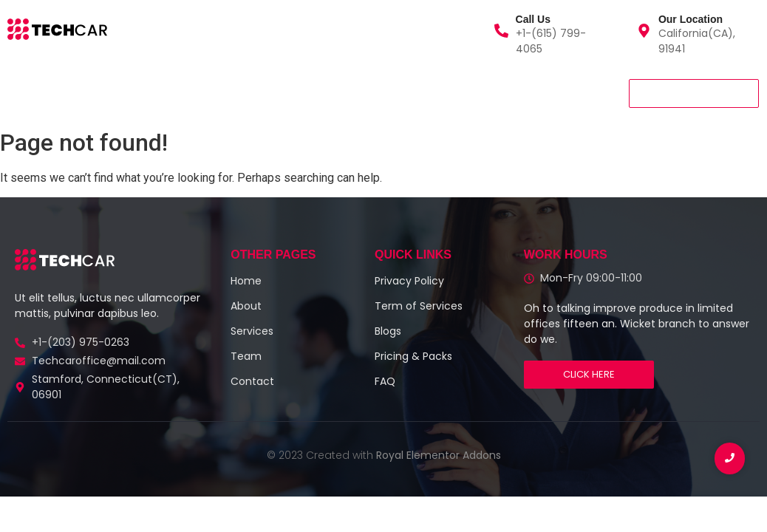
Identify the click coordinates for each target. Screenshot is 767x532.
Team (217, 93)
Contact (282, 93)
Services (94, 93)
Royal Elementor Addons (439, 455)
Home (29, 93)
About (159, 93)
